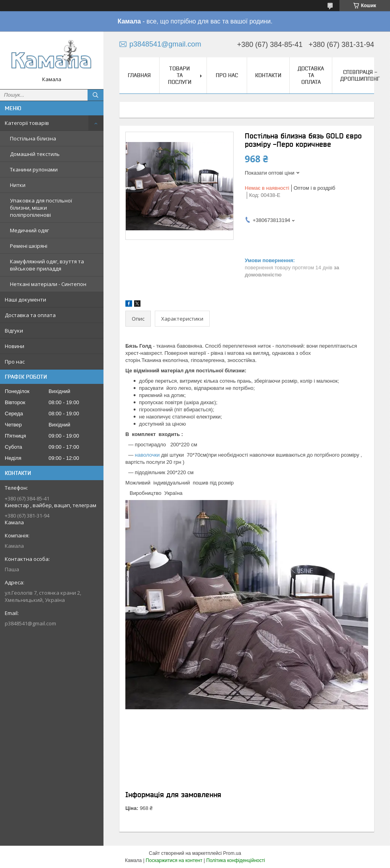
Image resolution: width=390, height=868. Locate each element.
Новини (15, 346)
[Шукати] (96, 95)
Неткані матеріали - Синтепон (48, 284)
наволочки (147, 455)
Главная (139, 75)
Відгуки (14, 331)
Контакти (268, 75)
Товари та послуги (180, 75)
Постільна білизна (33, 138)
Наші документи (25, 300)
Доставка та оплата (30, 315)
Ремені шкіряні (29, 246)
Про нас (15, 362)
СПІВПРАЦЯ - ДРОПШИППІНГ (360, 75)
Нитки (18, 185)
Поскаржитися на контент (174, 860)
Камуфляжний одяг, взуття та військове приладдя (47, 265)
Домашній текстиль (35, 154)
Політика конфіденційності (236, 860)
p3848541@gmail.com (30, 623)
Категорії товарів (27, 123)
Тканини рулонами (34, 169)
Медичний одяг (29, 230)
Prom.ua (232, 853)
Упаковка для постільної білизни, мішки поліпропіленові (41, 208)
